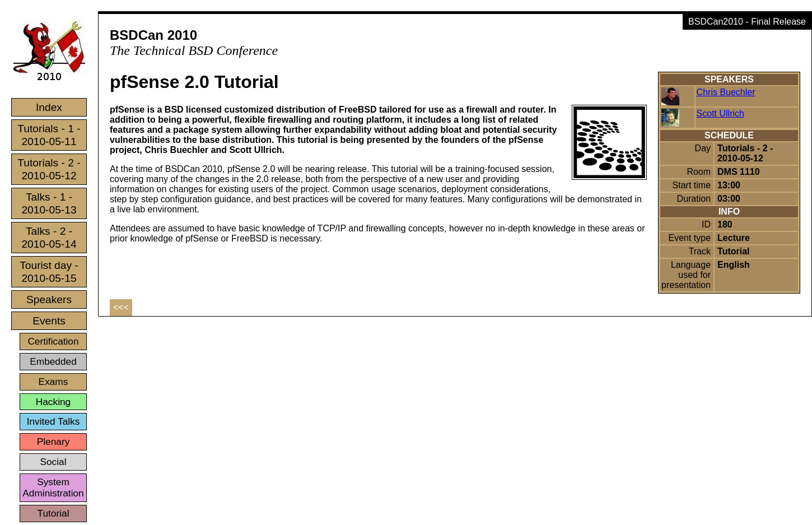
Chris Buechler (726, 92)
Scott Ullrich (720, 113)
